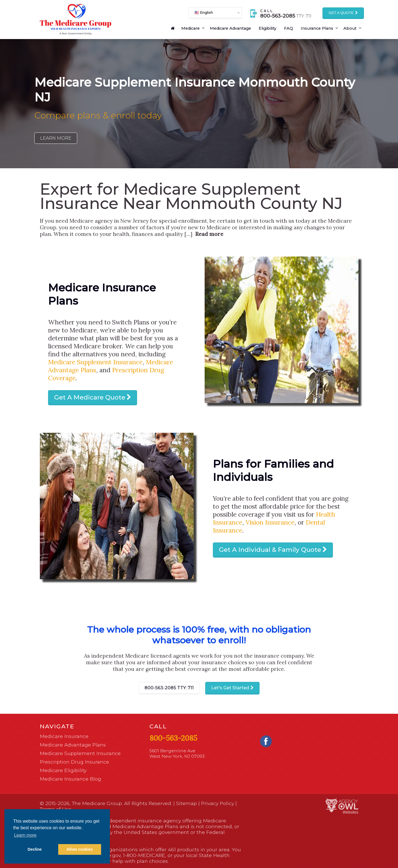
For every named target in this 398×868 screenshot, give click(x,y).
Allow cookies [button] (80, 849)
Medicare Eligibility (63, 770)
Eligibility (268, 28)
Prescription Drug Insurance (74, 762)
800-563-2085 (169, 688)
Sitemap (187, 803)
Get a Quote (341, 13)
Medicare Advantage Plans (73, 745)
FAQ (289, 28)
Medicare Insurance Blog (70, 779)
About (350, 28)
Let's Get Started (230, 688)
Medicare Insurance (64, 736)
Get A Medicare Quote (90, 397)
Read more (209, 234)
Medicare (190, 28)
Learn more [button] (25, 835)
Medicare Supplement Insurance (95, 362)
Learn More (56, 138)
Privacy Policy (218, 803)
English (204, 13)
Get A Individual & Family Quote (270, 550)
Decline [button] (35, 849)
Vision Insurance (270, 522)
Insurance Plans (317, 28)
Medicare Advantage (230, 28)
